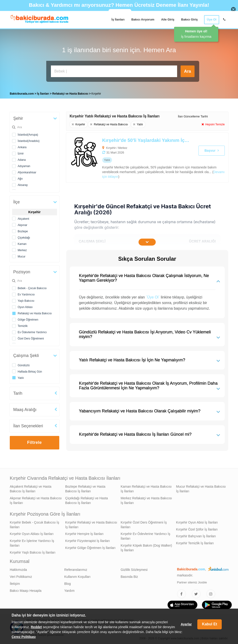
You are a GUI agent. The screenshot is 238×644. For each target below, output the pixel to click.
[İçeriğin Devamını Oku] (147, 241)
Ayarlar (186, 624)
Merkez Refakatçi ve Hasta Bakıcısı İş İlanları (146, 499)
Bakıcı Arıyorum (143, 19)
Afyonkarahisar (27, 171)
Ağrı (20, 178)
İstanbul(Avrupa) (28, 134)
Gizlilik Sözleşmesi (134, 569)
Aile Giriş (168, 19)
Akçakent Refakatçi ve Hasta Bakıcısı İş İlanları (31, 488)
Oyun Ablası (25, 306)
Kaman (22, 243)
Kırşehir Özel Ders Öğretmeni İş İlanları (144, 524)
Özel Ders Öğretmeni (31, 337)
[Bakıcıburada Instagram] (211, 593)
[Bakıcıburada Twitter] (196, 593)
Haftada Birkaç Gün (30, 370)
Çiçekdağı (24, 236)
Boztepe (23, 230)
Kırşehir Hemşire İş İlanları (84, 533)
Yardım (69, 589)
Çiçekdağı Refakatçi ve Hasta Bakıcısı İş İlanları (87, 499)
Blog (68, 582)
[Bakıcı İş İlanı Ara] (114, 71)
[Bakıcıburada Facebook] (182, 593)
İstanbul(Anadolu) (29, 140)
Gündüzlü (24, 364)
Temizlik (23, 325)
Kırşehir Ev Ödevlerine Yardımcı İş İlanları (145, 535)
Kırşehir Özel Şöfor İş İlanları (197, 528)
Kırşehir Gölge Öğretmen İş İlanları (90, 547)
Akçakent (23, 218)
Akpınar (22, 224)
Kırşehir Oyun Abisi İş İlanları (197, 521)
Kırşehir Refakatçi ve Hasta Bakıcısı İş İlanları (91, 524)
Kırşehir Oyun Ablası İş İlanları (32, 533)
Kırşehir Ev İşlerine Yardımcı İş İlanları (32, 542)
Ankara (22, 146)
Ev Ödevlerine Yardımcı (32, 331)
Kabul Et (210, 624)
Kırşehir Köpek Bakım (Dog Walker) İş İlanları (146, 547)
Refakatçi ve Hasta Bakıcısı (35, 312)
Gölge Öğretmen (28, 319)
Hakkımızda (18, 569)
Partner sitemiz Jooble (192, 581)
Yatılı (21, 377)
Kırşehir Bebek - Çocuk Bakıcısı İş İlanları (34, 524)
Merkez (22, 249)
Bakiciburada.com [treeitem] (22, 92)
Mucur (21, 255)
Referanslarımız (76, 569)
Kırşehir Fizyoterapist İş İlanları (88, 540)
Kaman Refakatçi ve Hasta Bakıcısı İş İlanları (146, 488)
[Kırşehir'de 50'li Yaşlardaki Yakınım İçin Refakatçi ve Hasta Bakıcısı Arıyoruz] (131, 156)
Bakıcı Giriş (189, 19)
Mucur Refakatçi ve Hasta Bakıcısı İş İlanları (201, 488)
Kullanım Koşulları (78, 575)
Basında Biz (129, 575)
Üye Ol (212, 19)
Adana (22, 159)
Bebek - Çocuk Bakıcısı (32, 287)
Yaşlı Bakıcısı (26, 300)
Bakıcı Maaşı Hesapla (26, 589)
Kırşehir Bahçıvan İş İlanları (196, 535)
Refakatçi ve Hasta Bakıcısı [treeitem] (71, 92)
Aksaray (23, 184)
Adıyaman (24, 165)
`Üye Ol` (153, 296)
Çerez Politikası (24, 637)
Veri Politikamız (21, 575)
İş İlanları (118, 19)
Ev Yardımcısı (26, 293)
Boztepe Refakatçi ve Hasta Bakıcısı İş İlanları (85, 488)
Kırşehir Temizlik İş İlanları (195, 542)
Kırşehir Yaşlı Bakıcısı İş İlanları (33, 551)
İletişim (15, 582)
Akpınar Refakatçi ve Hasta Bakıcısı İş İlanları (36, 499)
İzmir (21, 152)
